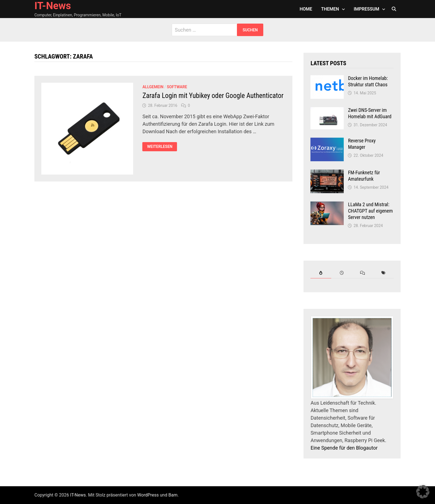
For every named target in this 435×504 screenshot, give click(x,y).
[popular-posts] (321, 273)
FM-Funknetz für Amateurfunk (364, 176)
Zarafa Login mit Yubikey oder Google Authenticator (213, 96)
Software (177, 87)
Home (306, 9)
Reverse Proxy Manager (362, 144)
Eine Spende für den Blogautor (344, 448)
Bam (173, 495)
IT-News (53, 6)
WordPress (148, 495)
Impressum (366, 9)
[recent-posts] (342, 273)
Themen (330, 9)
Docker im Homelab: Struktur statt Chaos (368, 81)
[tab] (321, 273)
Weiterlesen (162, 147)
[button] (423, 492)
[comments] (362, 273)
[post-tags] (383, 273)
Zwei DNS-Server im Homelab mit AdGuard (370, 113)
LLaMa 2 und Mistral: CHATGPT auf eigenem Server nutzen (370, 211)
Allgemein (153, 87)
